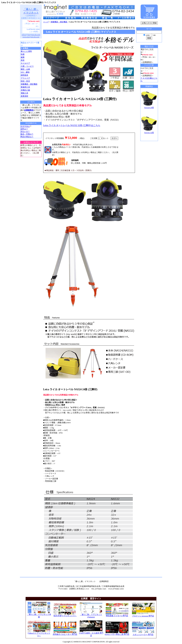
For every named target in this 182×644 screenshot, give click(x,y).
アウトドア (25, 78)
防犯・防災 (25, 81)
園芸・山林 (25, 69)
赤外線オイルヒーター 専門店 (65, 633)
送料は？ (24, 129)
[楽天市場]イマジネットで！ (65, 615)
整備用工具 (25, 87)
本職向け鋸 (25, 90)
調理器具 (24, 75)
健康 (23, 57)
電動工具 (24, 93)
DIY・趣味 (25, 72)
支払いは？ (25, 131)
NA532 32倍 (149, 132)
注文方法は (25, 126)
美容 (23, 60)
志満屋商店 (29, 110)
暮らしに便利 (26, 51)
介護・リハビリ (27, 66)
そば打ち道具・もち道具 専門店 (91, 633)
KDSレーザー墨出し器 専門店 (117, 633)
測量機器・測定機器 (29, 84)
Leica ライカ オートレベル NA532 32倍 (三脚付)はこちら (72, 125)
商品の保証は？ (27, 137)
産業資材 (24, 96)
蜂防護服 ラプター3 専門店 (117, 615)
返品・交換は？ (27, 134)
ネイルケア (25, 63)
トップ (46, 22)
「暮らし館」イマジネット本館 (39, 615)
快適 (23, 54)
